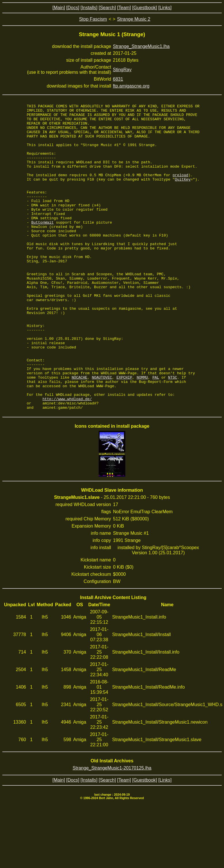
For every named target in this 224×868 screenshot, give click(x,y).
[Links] (165, 8)
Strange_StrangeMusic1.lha (141, 46)
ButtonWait (43, 246)
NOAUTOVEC (102, 432)
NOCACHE (80, 432)
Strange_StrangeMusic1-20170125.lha (112, 829)
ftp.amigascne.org (131, 86)
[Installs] (89, 8)
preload (180, 189)
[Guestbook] (145, 8)
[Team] (124, 8)
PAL (156, 432)
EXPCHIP (124, 432)
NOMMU (142, 432)
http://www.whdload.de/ (67, 458)
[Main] (59, 8)
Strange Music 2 (134, 19)
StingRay (122, 70)
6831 (118, 79)
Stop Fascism (93, 19)
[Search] (107, 8)
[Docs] (73, 8)
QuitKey (183, 195)
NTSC (173, 432)
